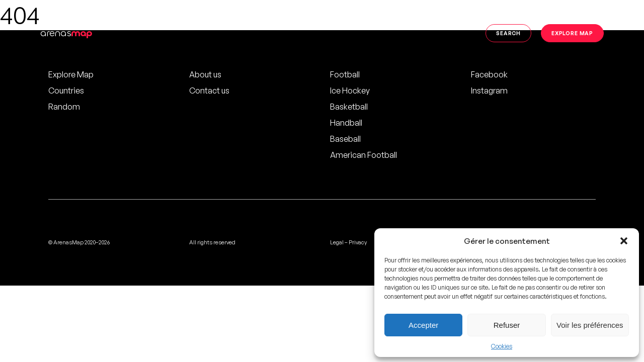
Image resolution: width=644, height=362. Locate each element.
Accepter (423, 325)
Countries (66, 90)
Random (64, 107)
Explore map (572, 33)
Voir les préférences (590, 325)
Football (345, 74)
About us (205, 74)
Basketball (349, 107)
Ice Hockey (350, 90)
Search (508, 33)
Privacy (358, 242)
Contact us (209, 90)
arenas (66, 33)
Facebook (489, 74)
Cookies (502, 346)
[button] (624, 241)
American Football (364, 155)
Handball (346, 123)
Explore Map (71, 74)
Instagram (489, 90)
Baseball (345, 139)
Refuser (507, 325)
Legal (337, 242)
